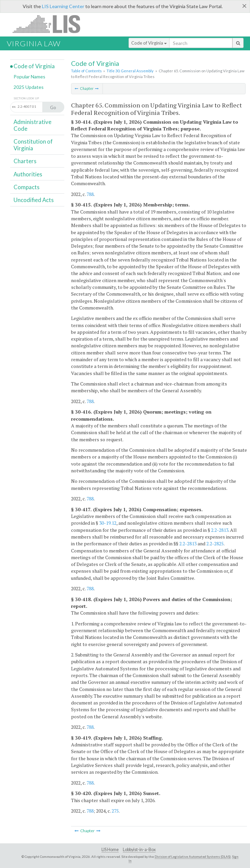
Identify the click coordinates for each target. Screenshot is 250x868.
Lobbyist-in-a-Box (139, 850)
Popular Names (29, 77)
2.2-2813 (220, 530)
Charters (25, 161)
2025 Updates (29, 87)
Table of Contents (86, 71)
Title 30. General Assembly (130, 71)
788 (90, 194)
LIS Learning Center (63, 6)
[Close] (244, 6)
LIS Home (110, 850)
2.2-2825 (215, 543)
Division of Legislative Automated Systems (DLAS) (193, 857)
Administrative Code (32, 125)
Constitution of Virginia (33, 145)
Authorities (28, 174)
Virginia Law (34, 43)
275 (115, 811)
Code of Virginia (149, 43)
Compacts (27, 187)
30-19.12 (108, 523)
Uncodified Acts (34, 200)
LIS (50, 24)
